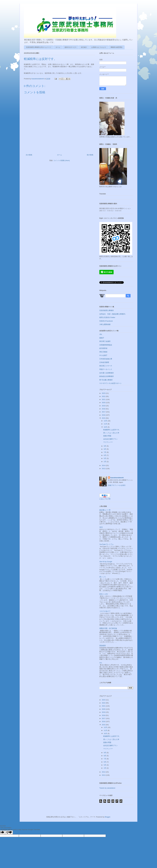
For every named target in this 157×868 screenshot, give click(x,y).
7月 (105, 452)
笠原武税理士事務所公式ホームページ (39, 47)
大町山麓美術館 (105, 324)
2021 (104, 399)
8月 (105, 449)
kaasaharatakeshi (117, 478)
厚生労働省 (103, 352)
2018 (104, 409)
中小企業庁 (103, 355)
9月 (105, 446)
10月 (106, 427)
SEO (101, 527)
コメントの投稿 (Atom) (62, 160)
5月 (105, 458)
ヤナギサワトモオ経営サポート (111, 383)
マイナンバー (108, 442)
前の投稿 (90, 155)
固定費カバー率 (105, 510)
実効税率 (103, 646)
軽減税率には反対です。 (112, 430)
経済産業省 (103, 348)
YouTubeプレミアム (106, 544)
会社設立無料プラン (110, 439)
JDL (101, 334)
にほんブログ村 (105, 499)
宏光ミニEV (104, 594)
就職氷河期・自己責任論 (108, 628)
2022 (104, 396)
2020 (104, 403)
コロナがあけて (105, 611)
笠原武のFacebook (106, 321)
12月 (106, 421)
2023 (104, 393)
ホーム (58, 47)
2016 (104, 415)
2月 (105, 462)
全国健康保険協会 (106, 345)
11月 (106, 424)
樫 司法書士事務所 (106, 380)
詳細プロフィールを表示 (117, 485)
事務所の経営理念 (117, 47)
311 (101, 663)
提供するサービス (71, 47)
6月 (105, 455)
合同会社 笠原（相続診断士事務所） (113, 314)
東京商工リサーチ (106, 366)
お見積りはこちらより (99, 47)
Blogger (108, 817)
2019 (104, 406)
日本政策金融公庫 (106, 359)
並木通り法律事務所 (107, 373)
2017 (104, 412)
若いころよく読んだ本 (111, 433)
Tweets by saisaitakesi (107, 788)
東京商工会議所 (105, 341)
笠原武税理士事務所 (107, 310)
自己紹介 (84, 47)
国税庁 (102, 338)
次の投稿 (29, 155)
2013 (104, 469)
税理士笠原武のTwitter (107, 317)
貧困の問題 (107, 436)
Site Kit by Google (106, 562)
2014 (104, 465)
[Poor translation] (9, 832)
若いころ (103, 577)
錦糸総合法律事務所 (107, 376)
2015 (104, 418)
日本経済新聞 (104, 362)
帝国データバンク (106, 369)
